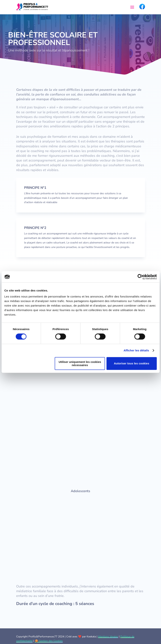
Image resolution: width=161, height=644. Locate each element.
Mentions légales (108, 637)
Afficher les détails (136, 350)
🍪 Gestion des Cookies (49, 641)
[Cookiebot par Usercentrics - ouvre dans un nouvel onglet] (140, 277)
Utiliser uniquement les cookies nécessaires (80, 363)
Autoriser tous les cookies (132, 363)
